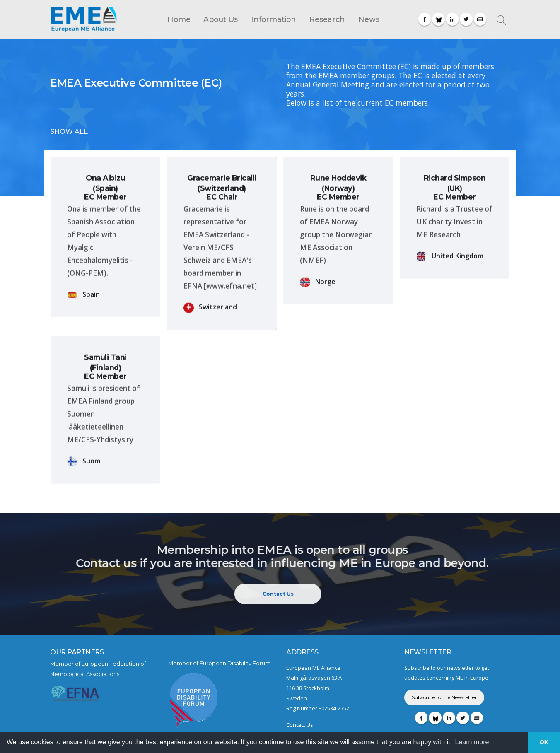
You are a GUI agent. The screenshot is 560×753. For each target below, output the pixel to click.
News (369, 19)
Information (274, 19)
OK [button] (544, 742)
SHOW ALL (69, 132)
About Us (221, 19)
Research (327, 19)
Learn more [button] (472, 742)
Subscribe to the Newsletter (444, 697)
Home (179, 19)
